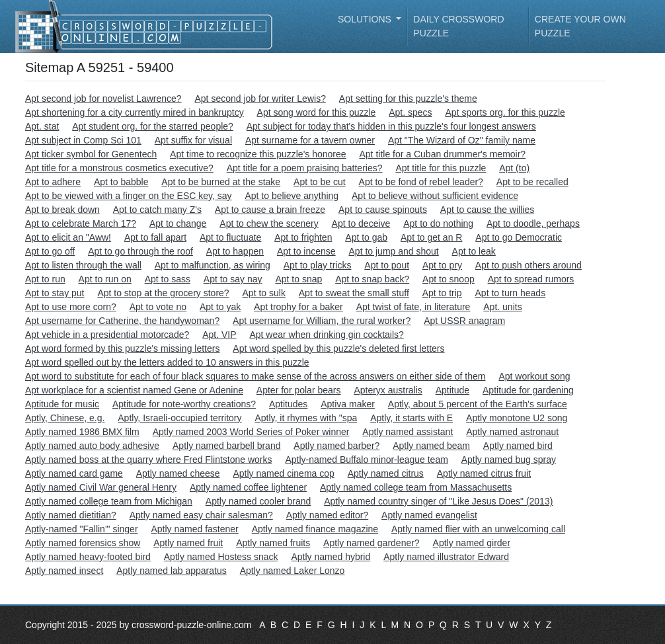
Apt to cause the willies (487, 210)
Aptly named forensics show (83, 543)
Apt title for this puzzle (441, 168)
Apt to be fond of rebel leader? (421, 182)
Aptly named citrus (386, 473)
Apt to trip (442, 293)
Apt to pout (387, 265)
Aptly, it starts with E (411, 418)
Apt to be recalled (532, 182)
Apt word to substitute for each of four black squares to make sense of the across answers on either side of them (255, 376)
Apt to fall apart (155, 237)
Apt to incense (306, 251)
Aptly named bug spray (509, 460)
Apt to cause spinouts (383, 210)
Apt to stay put (55, 293)
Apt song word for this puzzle (317, 112)
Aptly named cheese (178, 473)
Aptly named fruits (273, 543)
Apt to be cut (320, 182)
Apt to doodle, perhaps (533, 223)
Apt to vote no (158, 307)
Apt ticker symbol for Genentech (91, 154)
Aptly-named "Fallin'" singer (82, 529)
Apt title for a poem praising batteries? (305, 168)
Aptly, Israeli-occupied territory (179, 418)
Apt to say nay (233, 279)
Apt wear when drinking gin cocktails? (326, 335)
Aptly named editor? (328, 515)
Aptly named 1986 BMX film (82, 432)
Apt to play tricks (318, 265)
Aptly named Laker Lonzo (293, 571)
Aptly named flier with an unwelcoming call (478, 529)
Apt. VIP (219, 335)
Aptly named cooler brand (258, 501)
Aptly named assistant (408, 432)
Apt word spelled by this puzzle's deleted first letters (338, 348)
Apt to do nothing (438, 223)
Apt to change (178, 223)
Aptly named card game (74, 473)
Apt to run (45, 279)
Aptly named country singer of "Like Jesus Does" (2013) (438, 501)
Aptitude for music (62, 404)
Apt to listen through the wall (83, 265)
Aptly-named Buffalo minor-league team (366, 460)
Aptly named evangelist (429, 515)
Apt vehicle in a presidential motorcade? (107, 335)
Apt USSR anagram (464, 321)
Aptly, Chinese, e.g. (65, 418)
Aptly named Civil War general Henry (101, 487)
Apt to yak (220, 307)
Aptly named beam (431, 446)
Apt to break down (62, 210)
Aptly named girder (472, 543)
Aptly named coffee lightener (248, 487)
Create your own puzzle (580, 26)
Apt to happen (235, 251)
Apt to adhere (53, 182)
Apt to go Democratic (519, 237)
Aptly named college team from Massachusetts (416, 487)
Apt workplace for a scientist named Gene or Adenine (134, 390)
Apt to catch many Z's (157, 210)
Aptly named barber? (336, 446)
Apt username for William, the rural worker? (322, 321)
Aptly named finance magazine (315, 529)
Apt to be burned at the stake (221, 182)
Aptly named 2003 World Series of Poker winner (251, 432)
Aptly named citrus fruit (484, 473)
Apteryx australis (388, 390)
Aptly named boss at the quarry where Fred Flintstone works (149, 460)
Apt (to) (514, 168)
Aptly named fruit (188, 543)
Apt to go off (50, 251)
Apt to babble (121, 182)
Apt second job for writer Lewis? (260, 99)
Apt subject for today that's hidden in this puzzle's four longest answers (391, 126)
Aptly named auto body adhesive (92, 446)
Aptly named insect (64, 571)
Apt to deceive (361, 223)
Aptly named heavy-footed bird (88, 557)
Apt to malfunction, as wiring (213, 265)
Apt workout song (534, 376)
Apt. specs (410, 112)
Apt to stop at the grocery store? (163, 293)
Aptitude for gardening (528, 390)
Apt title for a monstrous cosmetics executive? (119, 168)
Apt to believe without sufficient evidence (435, 196)
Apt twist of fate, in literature (413, 307)
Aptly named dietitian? (71, 515)
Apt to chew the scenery (269, 223)
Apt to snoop (449, 279)
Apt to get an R (431, 237)
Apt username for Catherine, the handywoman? (122, 321)
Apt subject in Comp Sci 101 (83, 140)
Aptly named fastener (194, 529)
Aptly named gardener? (372, 543)
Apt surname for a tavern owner (310, 140)
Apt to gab (366, 237)
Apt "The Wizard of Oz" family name (462, 140)
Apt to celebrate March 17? (81, 223)
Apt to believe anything (292, 196)
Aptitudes (288, 404)
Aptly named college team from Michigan (109, 501)
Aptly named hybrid (331, 557)
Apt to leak (474, 251)
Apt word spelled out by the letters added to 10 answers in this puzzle (167, 362)
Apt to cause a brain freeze (270, 210)
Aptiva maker (348, 404)
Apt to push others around (528, 265)
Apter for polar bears (299, 390)
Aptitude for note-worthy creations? (184, 404)
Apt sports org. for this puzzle (505, 112)
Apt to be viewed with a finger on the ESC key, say (129, 196)
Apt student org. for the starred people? (153, 126)
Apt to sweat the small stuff (354, 293)
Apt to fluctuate (230, 237)
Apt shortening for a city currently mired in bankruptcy (135, 112)
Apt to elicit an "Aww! (68, 237)
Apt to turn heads (511, 293)
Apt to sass (168, 279)
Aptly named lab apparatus (172, 571)
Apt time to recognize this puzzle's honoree (258, 154)
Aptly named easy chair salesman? (201, 515)
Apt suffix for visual (193, 140)
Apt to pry (442, 265)
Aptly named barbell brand (226, 446)
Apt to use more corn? (71, 307)
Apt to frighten (303, 237)
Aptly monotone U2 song (517, 418)
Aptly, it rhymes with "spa (306, 418)
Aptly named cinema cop (284, 473)
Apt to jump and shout (394, 251)
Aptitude (452, 390)
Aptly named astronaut (512, 432)
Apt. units (502, 307)
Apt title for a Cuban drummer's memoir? (442, 154)
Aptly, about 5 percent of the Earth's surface (478, 404)
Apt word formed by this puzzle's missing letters (122, 348)
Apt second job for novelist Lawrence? (103, 99)
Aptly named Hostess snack (221, 557)
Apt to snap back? (372, 279)
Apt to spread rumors (531, 279)
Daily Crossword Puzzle (458, 26)
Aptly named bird (518, 446)
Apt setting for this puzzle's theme (408, 99)
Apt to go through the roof (140, 251)
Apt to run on (105, 279)
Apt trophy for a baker (298, 307)
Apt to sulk (264, 293)
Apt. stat (42, 126)
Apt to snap (298, 279)
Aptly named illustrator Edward (446, 557)
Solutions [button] (366, 19)
